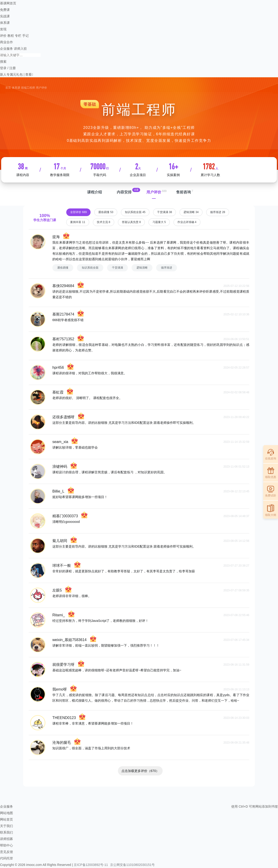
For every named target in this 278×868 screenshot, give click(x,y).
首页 (8, 88)
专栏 (18, 36)
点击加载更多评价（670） (140, 771)
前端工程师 (28, 88)
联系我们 (6, 832)
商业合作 (6, 42)
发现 (3, 29)
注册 (13, 68)
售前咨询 (183, 192)
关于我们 (6, 826)
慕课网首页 (8, 3)
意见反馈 (6, 852)
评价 (3, 36)
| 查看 (27, 74)
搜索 (3, 62)
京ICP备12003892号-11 (91, 865)
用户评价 (154, 192)
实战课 (5, 16)
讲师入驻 (20, 49)
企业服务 (6, 49)
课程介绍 (95, 192)
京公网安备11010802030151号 (132, 865)
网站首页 (6, 819)
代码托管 (6, 858)
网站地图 (6, 813)
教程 (11, 36)
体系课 (5, 23)
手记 (25, 36)
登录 (3, 68)
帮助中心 (6, 845)
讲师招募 (6, 839)
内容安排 (124, 192)
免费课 (5, 10)
